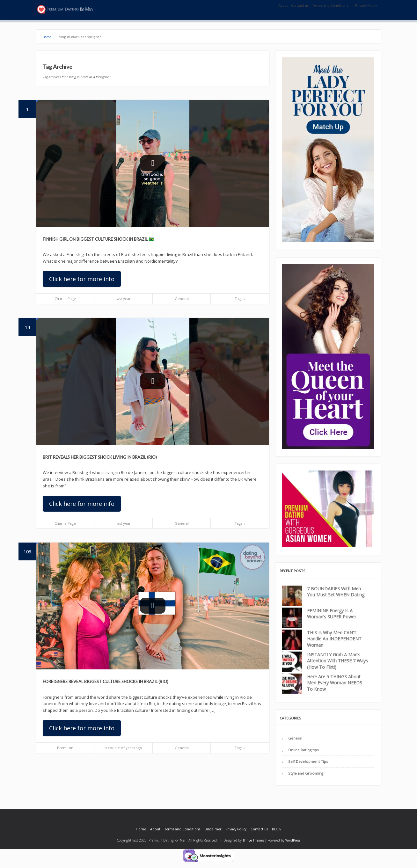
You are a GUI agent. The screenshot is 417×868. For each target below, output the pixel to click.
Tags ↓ (240, 299)
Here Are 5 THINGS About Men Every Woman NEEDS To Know (335, 683)
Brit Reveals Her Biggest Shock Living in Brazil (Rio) (100, 457)
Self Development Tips (308, 761)
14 (31, 324)
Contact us (300, 5)
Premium (65, 748)
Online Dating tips (303, 750)
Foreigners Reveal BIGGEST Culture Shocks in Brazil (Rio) (106, 682)
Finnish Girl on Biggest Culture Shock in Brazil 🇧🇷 (98, 239)
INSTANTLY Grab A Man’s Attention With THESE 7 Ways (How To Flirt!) (337, 661)
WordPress (293, 840)
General (182, 299)
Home (141, 829)
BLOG (277, 829)
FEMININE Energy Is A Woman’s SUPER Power (332, 614)
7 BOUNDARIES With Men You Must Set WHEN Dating (336, 592)
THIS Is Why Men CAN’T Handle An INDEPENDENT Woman (334, 639)
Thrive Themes (253, 840)
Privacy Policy (366, 5)
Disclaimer (213, 829)
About (283, 5)
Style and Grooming (306, 773)
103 (30, 549)
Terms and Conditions (330, 5)
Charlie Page (65, 299)
